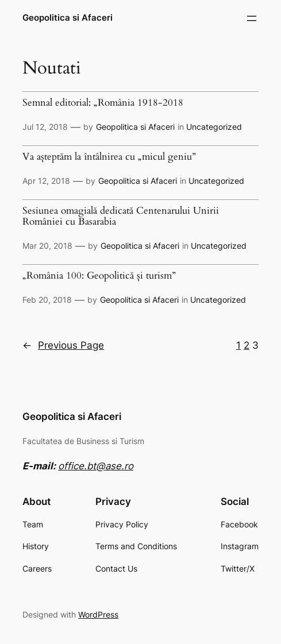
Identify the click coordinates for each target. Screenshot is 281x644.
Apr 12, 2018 (46, 181)
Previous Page (63, 345)
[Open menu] (252, 18)
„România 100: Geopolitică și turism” (99, 276)
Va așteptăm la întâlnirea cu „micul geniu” (109, 157)
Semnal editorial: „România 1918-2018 (103, 103)
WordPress (98, 614)
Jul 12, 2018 (45, 127)
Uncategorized (214, 127)
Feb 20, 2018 (47, 300)
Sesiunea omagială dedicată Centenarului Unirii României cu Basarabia (121, 217)
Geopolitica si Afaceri (68, 18)
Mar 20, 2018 (47, 246)
